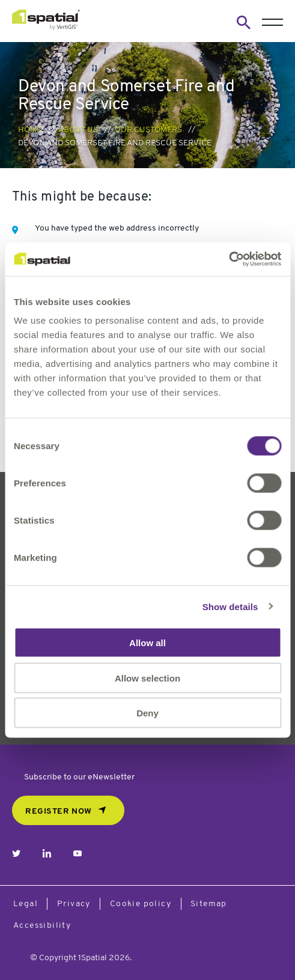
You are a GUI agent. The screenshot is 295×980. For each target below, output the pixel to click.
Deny (147, 713)
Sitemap (209, 904)
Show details (230, 606)
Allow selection (147, 678)
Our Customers (148, 130)
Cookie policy (141, 904)
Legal (26, 904)
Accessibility (42, 926)
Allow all (147, 643)
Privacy (74, 904)
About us (78, 130)
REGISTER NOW (59, 812)
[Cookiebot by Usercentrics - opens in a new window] (229, 259)
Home (30, 130)
